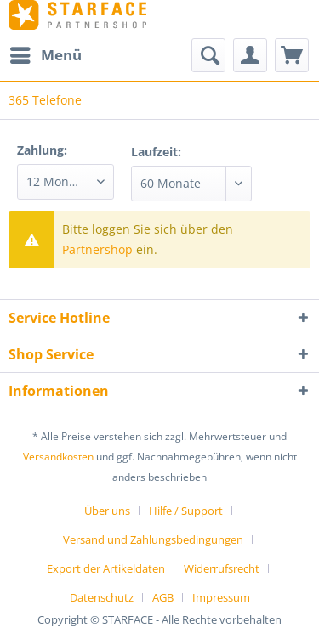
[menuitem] (45, 55)
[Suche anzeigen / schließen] (208, 55)
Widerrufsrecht (222, 568)
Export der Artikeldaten (106, 568)
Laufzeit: (156, 152)
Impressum (221, 597)
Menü (46, 53)
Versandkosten (58, 457)
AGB (163, 597)
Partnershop (97, 249)
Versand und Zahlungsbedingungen (153, 539)
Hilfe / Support (186, 511)
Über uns (107, 511)
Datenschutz (102, 597)
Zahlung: (42, 150)
